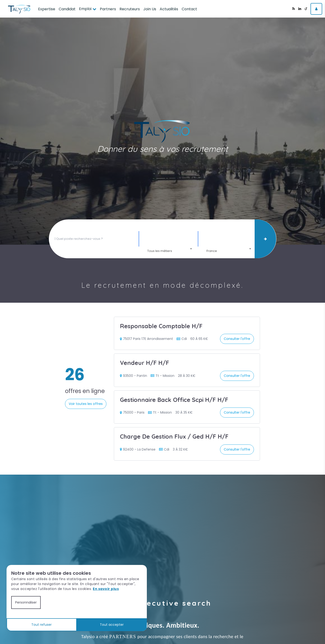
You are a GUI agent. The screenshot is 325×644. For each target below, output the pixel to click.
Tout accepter (112, 625)
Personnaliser (26, 602)
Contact (189, 9)
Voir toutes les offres (86, 404)
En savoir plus (106, 589)
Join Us (150, 9)
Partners (108, 9)
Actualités (169, 9)
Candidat (67, 9)
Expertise (47, 9)
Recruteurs (130, 9)
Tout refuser (42, 625)
